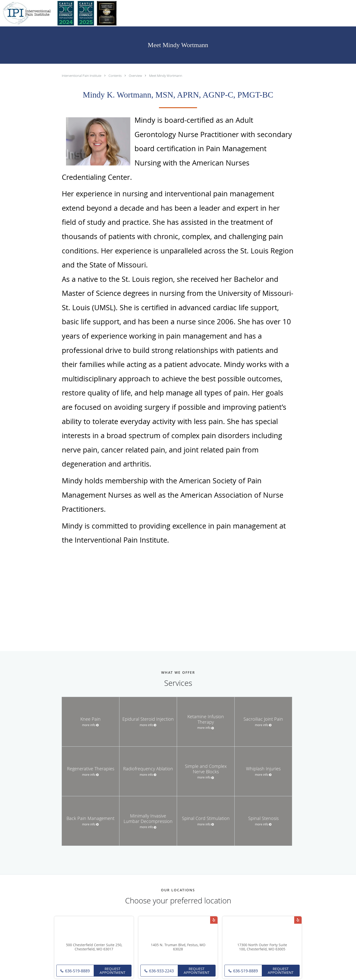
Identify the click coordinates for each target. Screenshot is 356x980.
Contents (115, 76)
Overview (136, 76)
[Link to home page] (60, 13)
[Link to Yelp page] (214, 920)
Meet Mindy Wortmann (166, 76)
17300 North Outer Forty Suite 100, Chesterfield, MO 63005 (262, 947)
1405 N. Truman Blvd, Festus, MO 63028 (178, 947)
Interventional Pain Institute (82, 76)
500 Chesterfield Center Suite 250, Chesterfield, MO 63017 (94, 947)
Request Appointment (112, 970)
